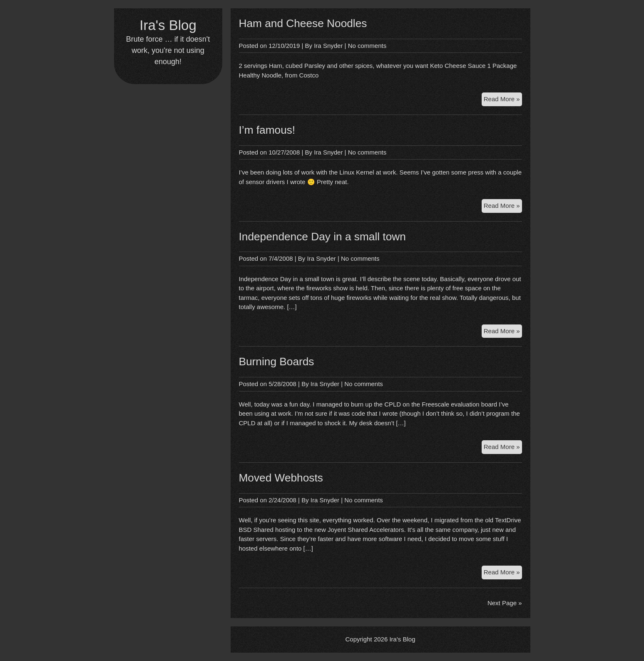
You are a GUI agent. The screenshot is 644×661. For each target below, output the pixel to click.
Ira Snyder (328, 46)
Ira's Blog (168, 25)
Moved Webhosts (281, 478)
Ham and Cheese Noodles (303, 23)
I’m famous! (267, 130)
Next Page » (505, 603)
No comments (367, 46)
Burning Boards (277, 362)
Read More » (503, 100)
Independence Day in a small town (322, 237)
